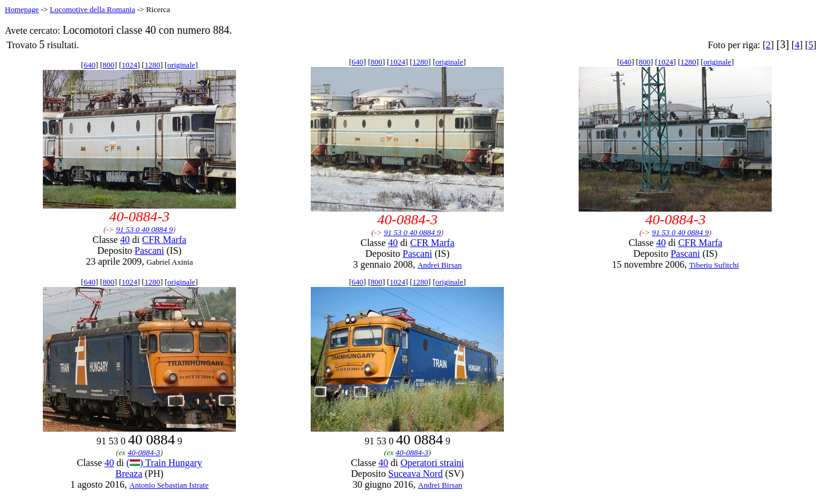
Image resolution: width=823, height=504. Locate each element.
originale (181, 65)
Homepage (22, 9)
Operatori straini (432, 463)
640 (90, 65)
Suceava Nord (416, 474)
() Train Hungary (164, 463)
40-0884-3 (144, 452)
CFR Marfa (164, 240)
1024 (129, 65)
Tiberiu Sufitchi (714, 265)
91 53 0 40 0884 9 (144, 229)
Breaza (129, 474)
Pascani (149, 250)
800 (109, 65)
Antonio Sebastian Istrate (169, 485)
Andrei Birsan (440, 265)
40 (125, 240)
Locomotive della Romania (92, 9)
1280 (152, 65)
